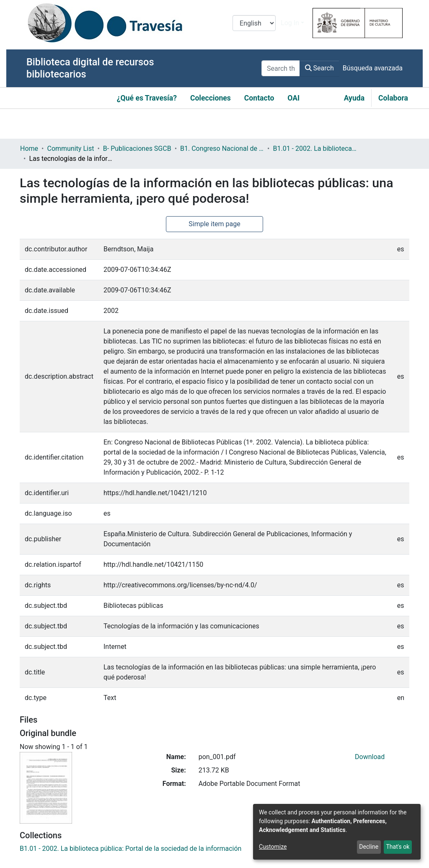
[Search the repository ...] (281, 68)
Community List (70, 149)
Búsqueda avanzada (373, 68)
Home (29, 149)
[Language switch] (254, 23)
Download (370, 757)
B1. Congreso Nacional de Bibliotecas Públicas (222, 149)
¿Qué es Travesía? (147, 98)
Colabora (393, 98)
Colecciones (211, 98)
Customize (273, 847)
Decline (369, 847)
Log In (290, 23)
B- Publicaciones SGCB (137, 149)
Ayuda (354, 98)
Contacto (259, 98)
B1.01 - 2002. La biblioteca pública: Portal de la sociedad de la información (315, 149)
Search (319, 68)
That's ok (398, 847)
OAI (293, 98)
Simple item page (214, 224)
